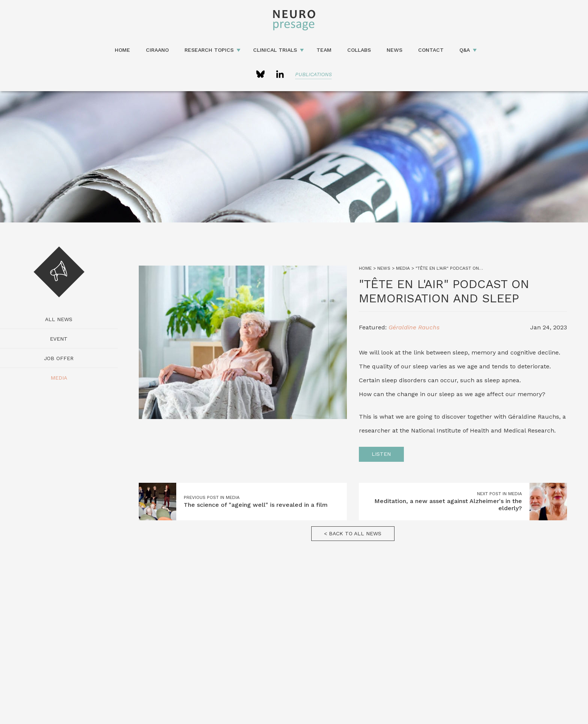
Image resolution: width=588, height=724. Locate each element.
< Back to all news (353, 533)
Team (324, 50)
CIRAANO (157, 50)
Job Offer (59, 358)
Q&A (465, 50)
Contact (431, 50)
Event (59, 339)
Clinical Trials (275, 50)
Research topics (209, 50)
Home (122, 50)
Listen (381, 454)
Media (59, 378)
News (394, 50)
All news (59, 319)
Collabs (359, 50)
